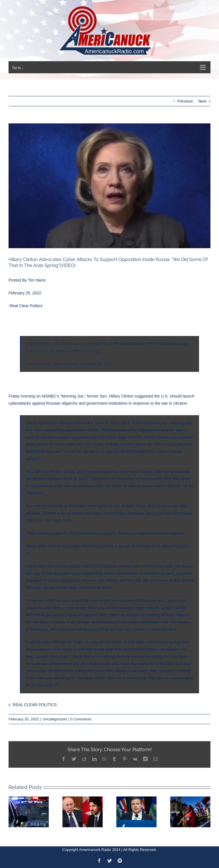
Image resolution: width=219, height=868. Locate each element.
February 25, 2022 (96, 364)
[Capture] (109, 186)
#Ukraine (137, 344)
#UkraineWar (37, 351)
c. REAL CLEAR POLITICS (33, 705)
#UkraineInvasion (174, 344)
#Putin (152, 344)
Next (202, 101)
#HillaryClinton (38, 344)
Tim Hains (37, 280)
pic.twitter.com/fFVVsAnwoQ (75, 351)
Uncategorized (55, 719)
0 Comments (81, 719)
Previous (185, 101)
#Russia (121, 344)
